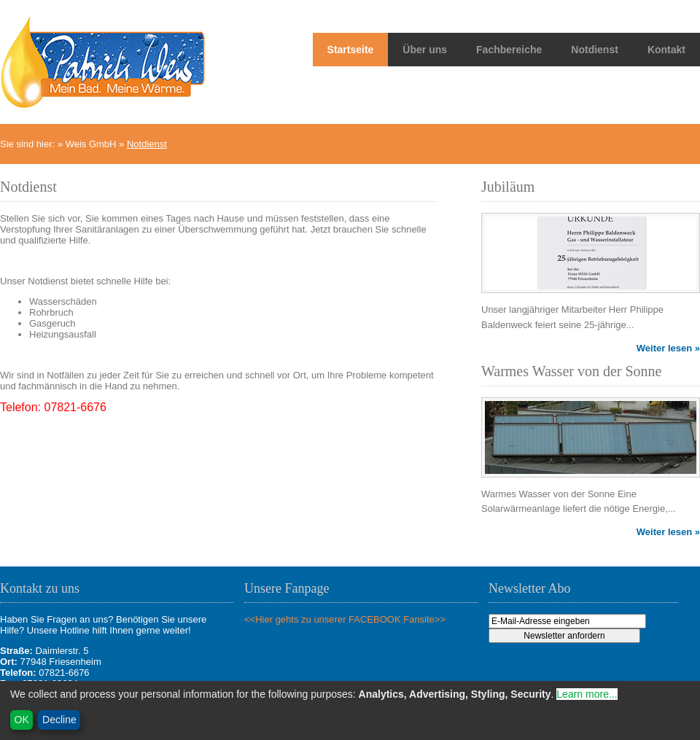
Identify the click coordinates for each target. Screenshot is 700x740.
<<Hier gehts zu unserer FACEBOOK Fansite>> (345, 619)
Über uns (425, 50)
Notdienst (595, 50)
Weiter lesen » (668, 348)
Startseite (351, 50)
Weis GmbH (91, 144)
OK (22, 720)
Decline (59, 720)
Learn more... (587, 694)
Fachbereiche (509, 50)
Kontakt (666, 50)
